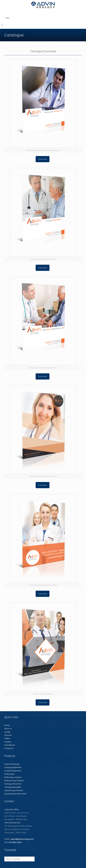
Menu (6, 18)
